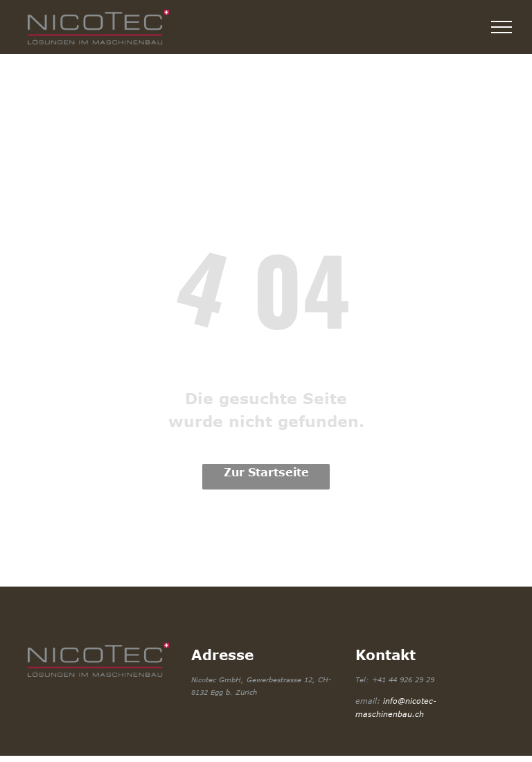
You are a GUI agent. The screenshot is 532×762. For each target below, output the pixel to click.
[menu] (502, 27)
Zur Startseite (266, 472)
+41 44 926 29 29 (403, 679)
